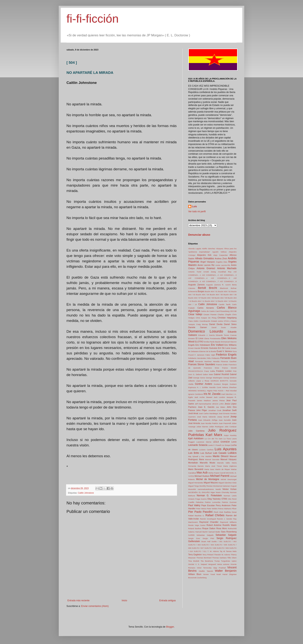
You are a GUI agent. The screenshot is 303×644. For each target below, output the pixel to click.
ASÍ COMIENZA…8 (228, 281)
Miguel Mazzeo (211, 483)
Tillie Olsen (232, 558)
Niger (213, 492)
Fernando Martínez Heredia (207, 361)
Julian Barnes (202, 427)
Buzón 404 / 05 (216, 295)
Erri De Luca (224, 348)
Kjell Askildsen (196, 438)
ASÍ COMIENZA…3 (228, 275)
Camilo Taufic (225, 304)
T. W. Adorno (213, 551)
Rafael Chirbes (215, 515)
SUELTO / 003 (194, 545)
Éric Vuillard (217, 345)
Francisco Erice (212, 368)
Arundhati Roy (225, 272)
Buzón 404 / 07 (194, 298)
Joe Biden (220, 407)
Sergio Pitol (208, 538)
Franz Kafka (210, 371)
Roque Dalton (209, 528)
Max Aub (202, 473)
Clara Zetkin (193, 321)
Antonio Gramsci (206, 268)
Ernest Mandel (194, 348)
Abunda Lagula (195, 249)
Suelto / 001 (217, 541)
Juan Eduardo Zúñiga (208, 420)
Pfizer (234, 509)
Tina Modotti (194, 561)
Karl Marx (214, 435)
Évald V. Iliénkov (224, 351)
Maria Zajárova (230, 466)
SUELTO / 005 (221, 545)
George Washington (214, 378)
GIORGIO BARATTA (220, 381)
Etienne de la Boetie (208, 351)
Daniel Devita (216, 324)
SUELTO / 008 (210, 548)
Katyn (226, 435)
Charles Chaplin (224, 314)
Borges (201, 291)
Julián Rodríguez (216, 427)
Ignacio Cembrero (196, 394)
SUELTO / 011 (200, 551)
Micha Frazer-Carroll (217, 473)
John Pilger (202, 410)
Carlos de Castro (208, 311)
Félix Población (213, 358)
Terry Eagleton (195, 554)
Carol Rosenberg (222, 311)
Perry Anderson (223, 505)
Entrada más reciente (78, 600)
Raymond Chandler (209, 522)
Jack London (219, 397)
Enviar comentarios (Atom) (95, 606)
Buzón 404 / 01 (211, 291)
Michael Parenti (220, 476)
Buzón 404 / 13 (224, 301)
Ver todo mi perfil (197, 212)
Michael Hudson (202, 476)
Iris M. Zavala (212, 394)
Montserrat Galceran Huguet (225, 486)
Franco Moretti (229, 368)
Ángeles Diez (222, 262)
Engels (191, 345)
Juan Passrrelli (225, 423)
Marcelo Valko (224, 463)
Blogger (170, 627)
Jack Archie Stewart (203, 397)
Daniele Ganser (198, 327)
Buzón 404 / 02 (224, 291)
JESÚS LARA (218, 404)
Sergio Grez (194, 538)
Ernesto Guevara (209, 348)
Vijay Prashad (219, 568)
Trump (217, 561)
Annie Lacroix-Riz (223, 265)
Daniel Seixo (230, 324)
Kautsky (233, 435)
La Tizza (227, 439)
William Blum (195, 574)
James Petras (219, 400)
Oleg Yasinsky (214, 499)
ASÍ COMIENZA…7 (210, 281)
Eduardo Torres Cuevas (226, 335)
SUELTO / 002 (230, 541)
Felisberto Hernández (197, 358)
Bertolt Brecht (207, 288)
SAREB (191, 535)
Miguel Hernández (196, 483)
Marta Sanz (209, 469)
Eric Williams (230, 345)
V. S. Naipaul (201, 564)
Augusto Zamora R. (215, 285)
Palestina (200, 502)
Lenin (234, 442)
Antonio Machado (227, 268)
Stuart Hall (206, 541)
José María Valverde (206, 417)
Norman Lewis (230, 496)
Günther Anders (204, 384)
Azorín (228, 285)
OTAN (224, 499)
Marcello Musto (208, 463)
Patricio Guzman (229, 502)
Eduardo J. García (206, 335)
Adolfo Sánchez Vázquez (213, 249)
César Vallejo (195, 314)
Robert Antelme (214, 525)
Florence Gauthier (229, 361)
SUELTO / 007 (198, 548)
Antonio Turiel (195, 272)
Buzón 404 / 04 (202, 295)
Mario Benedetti (196, 469)
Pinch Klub (218, 512)
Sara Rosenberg (229, 532)
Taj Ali (222, 551)
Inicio (124, 600)
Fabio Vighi (210, 355)
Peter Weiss (201, 509)
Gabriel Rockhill (221, 374)
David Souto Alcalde (224, 327)
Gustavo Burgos (221, 384)
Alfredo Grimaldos (204, 258)
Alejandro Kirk (204, 255)
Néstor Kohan (230, 489)
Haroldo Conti (215, 387)
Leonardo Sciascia (198, 445)
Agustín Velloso (219, 252)
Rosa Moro (222, 528)
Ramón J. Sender (225, 519)
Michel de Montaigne (208, 479)
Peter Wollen (212, 509)
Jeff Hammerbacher (203, 404)
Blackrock (224, 288)
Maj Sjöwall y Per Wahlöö (200, 456)
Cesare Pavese (210, 314)
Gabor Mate (208, 374)
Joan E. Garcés (206, 407)
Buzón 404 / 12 (211, 301)
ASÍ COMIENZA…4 (198, 278)
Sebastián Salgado (226, 535)
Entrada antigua (167, 600)
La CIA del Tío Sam (214, 439)
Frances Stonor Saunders (202, 364)
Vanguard (212, 564)
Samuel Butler (214, 532)
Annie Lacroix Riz (206, 265)
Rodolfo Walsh (230, 525)
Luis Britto (194, 453)
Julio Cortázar (231, 427)
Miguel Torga (194, 486)
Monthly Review (206, 486)
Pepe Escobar (208, 505)
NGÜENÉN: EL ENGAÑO (199, 492)
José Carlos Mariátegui (208, 413)
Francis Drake (222, 365)
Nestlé (218, 489)
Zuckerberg (202, 578)
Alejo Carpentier (220, 255)
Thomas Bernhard (204, 558)
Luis (194, 206)
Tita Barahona (207, 561)
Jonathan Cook (215, 410)
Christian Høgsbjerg (227, 318)
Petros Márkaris (225, 509)
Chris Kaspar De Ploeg (206, 318)
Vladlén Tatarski (206, 571)
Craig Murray (202, 324)
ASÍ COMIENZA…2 (210, 275)
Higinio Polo (212, 391)
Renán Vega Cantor (197, 525)
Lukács (232, 453)
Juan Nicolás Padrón (209, 423)
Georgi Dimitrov (230, 378)
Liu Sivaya (226, 445)
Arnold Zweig (210, 272)
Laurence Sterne (204, 442)
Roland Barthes (195, 528)
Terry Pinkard (208, 555)
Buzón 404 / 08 (208, 298)
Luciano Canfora (206, 450)
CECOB (233, 311)
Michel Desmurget (229, 479)
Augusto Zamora (196, 285)
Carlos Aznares (206, 308)
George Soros (199, 378)
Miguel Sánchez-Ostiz (228, 483)
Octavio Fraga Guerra (197, 499)
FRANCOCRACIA (196, 371)
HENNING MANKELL (197, 391)
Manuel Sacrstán (212, 459)
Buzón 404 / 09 (221, 298)
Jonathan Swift (229, 410)
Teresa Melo (231, 551)
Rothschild (232, 528)
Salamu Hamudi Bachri (198, 532)
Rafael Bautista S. (196, 516)
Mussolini (192, 489)
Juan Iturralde (225, 420)
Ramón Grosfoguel (208, 519)
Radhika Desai (230, 512)
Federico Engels (226, 355)
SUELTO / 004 (208, 545)
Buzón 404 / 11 (198, 301)
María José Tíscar (214, 466)
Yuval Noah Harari (219, 574)
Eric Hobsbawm (203, 345)
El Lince (200, 338)
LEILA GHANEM (221, 442)
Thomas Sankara (219, 558)
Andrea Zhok (221, 258)
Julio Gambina (196, 431)
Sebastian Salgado (205, 535)
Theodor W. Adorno (222, 555)
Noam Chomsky (222, 492)
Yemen (206, 574)
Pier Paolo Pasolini (200, 512)
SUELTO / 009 (223, 548)
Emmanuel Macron (229, 342)
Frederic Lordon (224, 371)
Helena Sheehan (229, 387)
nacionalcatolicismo (206, 489)
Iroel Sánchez (227, 394)
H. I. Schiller (203, 387)
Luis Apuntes (226, 449)
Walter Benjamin (226, 571)
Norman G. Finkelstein (209, 496)
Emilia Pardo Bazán (212, 342)
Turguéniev (226, 561)
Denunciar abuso (199, 235)
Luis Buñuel (206, 453)
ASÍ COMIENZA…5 (220, 278)
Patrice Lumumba (213, 502)
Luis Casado (220, 453)
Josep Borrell (223, 417)
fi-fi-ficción (93, 19)
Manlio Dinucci (221, 456)
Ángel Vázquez (208, 262)
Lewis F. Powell (215, 445)
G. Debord (197, 374)
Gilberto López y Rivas (199, 381)
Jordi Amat (193, 413)
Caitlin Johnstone (86, 493)
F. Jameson (200, 355)
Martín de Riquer (223, 469)
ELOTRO (199, 342)
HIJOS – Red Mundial (227, 391)
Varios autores (223, 564)
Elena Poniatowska (212, 338)
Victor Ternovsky (204, 568)
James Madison (204, 400)
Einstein (192, 338)
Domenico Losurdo (206, 331)
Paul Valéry (194, 505)
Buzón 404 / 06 (230, 295)
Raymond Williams (228, 522)
